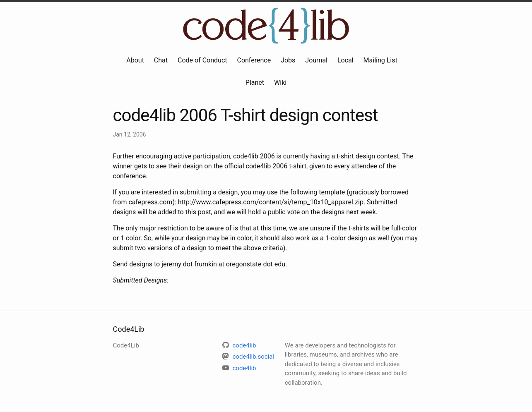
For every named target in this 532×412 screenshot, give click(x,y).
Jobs (288, 60)
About (135, 60)
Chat (161, 60)
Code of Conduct (202, 60)
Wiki (280, 83)
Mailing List (380, 60)
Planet (255, 83)
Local (345, 60)
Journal (316, 60)
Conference (254, 60)
